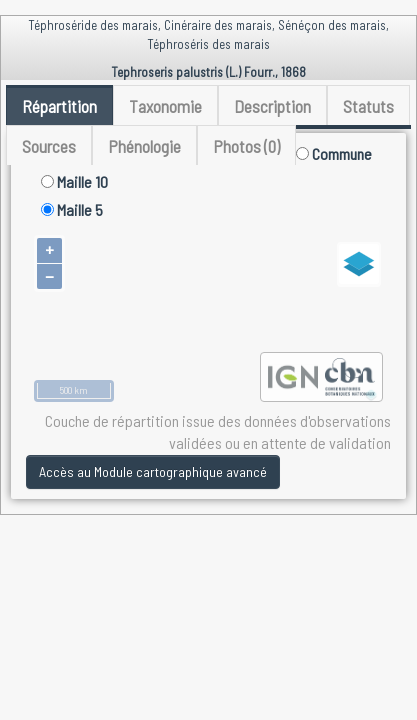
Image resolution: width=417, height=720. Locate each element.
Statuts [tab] (368, 106)
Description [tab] (272, 106)
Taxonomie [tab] (165, 106)
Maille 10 (74, 181)
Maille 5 (72, 209)
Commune (334, 153)
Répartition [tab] (59, 106)
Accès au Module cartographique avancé (153, 471)
